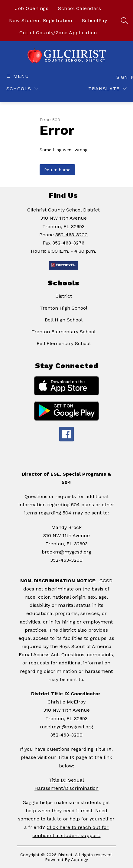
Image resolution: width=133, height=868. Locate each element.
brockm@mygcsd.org (66, 552)
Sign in (122, 77)
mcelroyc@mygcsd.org (66, 727)
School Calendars (79, 8)
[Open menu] (17, 76)
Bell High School (64, 320)
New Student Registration (41, 20)
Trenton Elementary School (63, 332)
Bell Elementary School (64, 343)
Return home (57, 170)
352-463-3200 (71, 235)
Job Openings (32, 8)
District (64, 296)
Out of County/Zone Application (58, 33)
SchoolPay (95, 20)
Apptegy (79, 860)
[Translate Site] (107, 89)
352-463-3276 (68, 243)
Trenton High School (63, 308)
